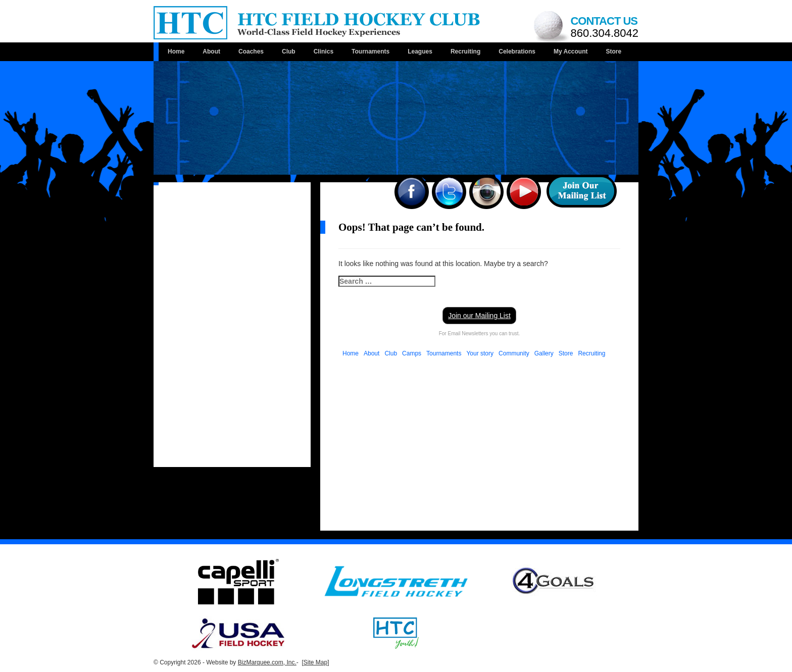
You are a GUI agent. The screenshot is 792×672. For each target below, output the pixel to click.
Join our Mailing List (479, 316)
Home (176, 51)
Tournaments (370, 51)
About (211, 51)
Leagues (420, 51)
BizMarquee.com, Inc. (267, 662)
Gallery (544, 353)
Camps (412, 353)
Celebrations (517, 51)
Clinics (324, 51)
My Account (571, 51)
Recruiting (465, 51)
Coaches (251, 51)
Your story (480, 353)
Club (289, 51)
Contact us (604, 27)
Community (514, 353)
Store (613, 51)
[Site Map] (315, 662)
